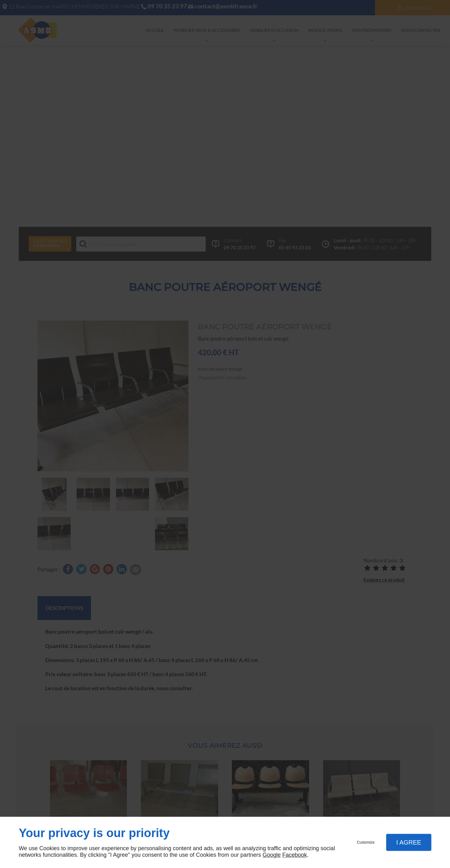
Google (272, 855)
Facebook (295, 855)
